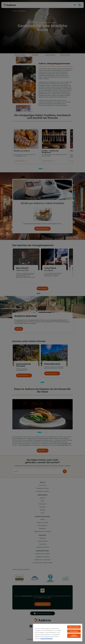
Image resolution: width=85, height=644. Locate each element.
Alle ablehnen (74, 631)
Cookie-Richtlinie (46, 639)
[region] (58, 632)
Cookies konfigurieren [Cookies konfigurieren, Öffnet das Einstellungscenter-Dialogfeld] (74, 636)
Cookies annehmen (74, 627)
